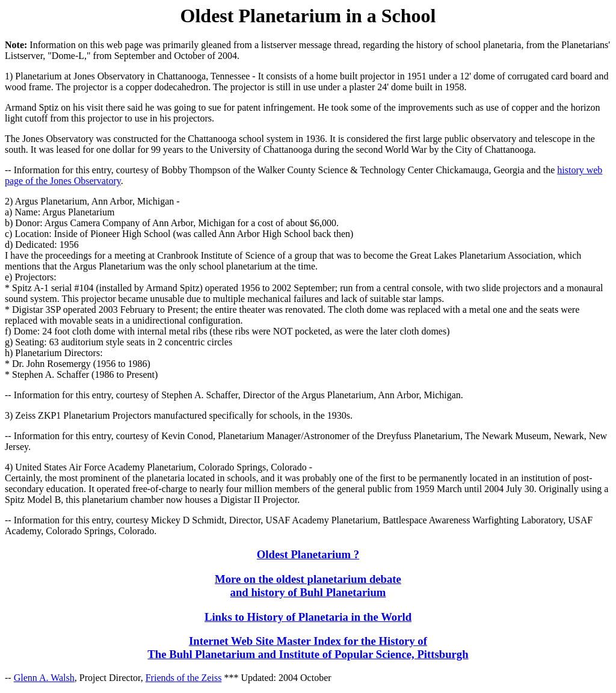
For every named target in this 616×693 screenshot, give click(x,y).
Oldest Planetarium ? (308, 554)
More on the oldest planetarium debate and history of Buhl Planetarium (308, 586)
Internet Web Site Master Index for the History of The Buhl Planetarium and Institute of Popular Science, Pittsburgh (308, 648)
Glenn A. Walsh (44, 678)
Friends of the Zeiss (184, 678)
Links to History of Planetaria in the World (308, 617)
